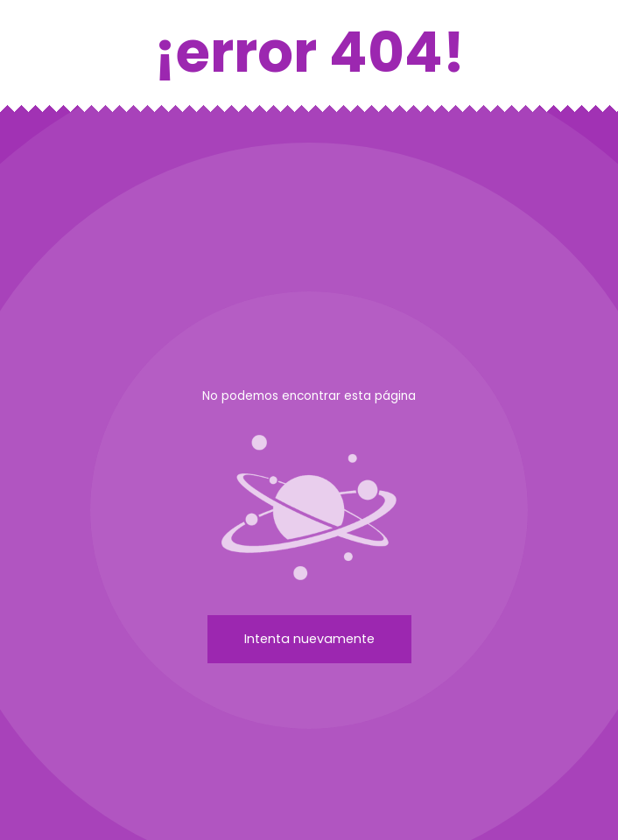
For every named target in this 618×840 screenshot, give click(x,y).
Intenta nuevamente (309, 639)
